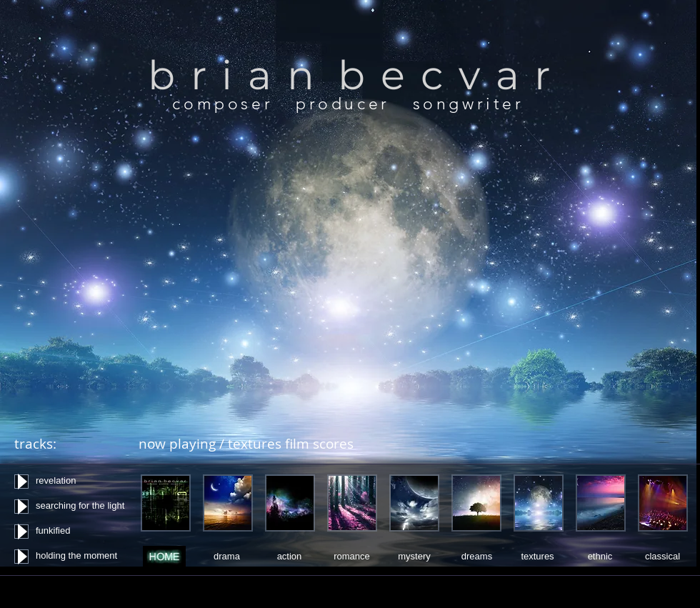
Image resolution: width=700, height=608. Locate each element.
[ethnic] (600, 557)
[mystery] (414, 556)
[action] (289, 557)
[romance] (352, 557)
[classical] (662, 556)
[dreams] (477, 556)
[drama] (227, 557)
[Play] (21, 482)
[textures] (537, 556)
